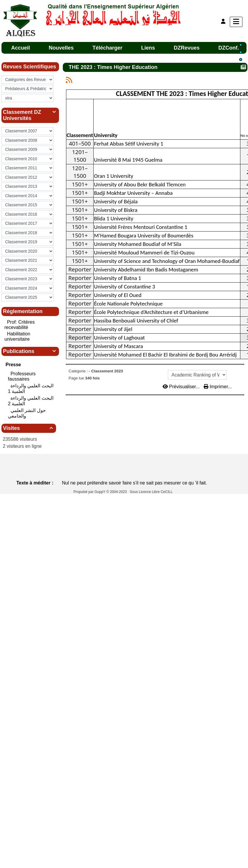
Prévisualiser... (182, 387)
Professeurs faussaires (22, 376)
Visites (29, 428)
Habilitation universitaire (17, 336)
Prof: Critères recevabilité (20, 325)
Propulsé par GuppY (90, 492)
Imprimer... (218, 387)
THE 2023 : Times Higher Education (114, 67)
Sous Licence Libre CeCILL (152, 492)
